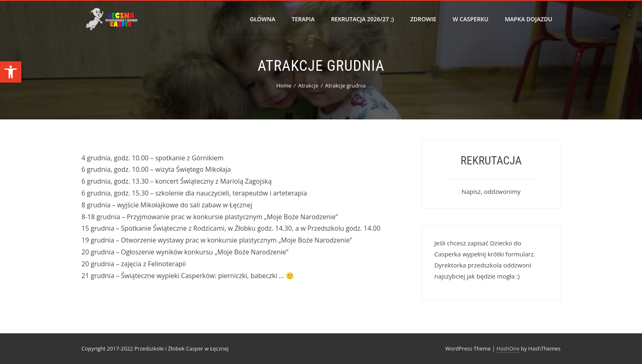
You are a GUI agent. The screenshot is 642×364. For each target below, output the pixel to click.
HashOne (508, 348)
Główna (262, 19)
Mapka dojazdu (529, 19)
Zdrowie (423, 19)
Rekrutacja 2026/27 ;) (362, 19)
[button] (11, 72)
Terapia (303, 19)
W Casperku (471, 19)
